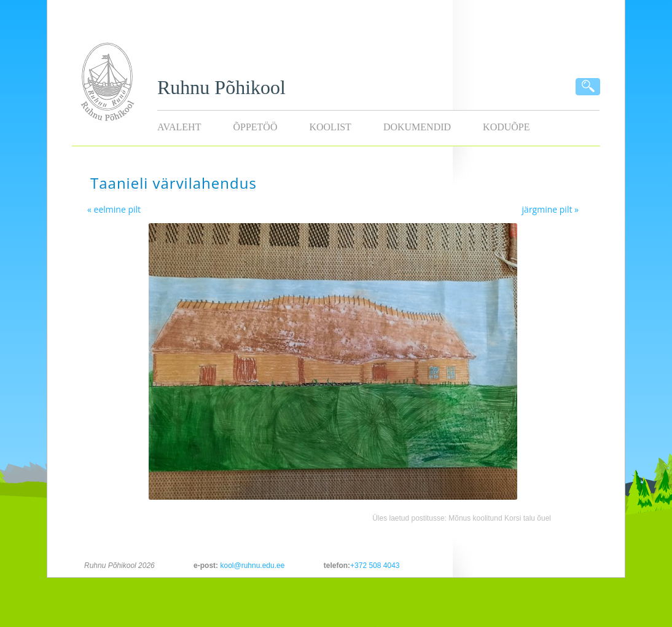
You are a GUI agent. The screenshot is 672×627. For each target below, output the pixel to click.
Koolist (330, 127)
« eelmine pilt (114, 209)
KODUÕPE (506, 127)
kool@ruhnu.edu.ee (252, 566)
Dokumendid (417, 127)
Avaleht (179, 127)
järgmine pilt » (550, 209)
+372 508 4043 (375, 566)
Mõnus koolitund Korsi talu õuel (500, 518)
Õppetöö (255, 127)
